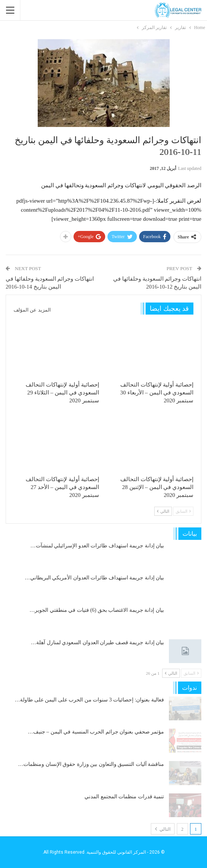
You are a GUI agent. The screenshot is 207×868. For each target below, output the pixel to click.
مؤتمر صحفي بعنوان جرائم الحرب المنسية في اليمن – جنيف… (96, 732)
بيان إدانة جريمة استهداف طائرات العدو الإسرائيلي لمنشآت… (97, 546)
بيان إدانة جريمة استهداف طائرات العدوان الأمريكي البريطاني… (95, 578)
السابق (183, 511)
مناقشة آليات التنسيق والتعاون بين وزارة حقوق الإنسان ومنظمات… (91, 764)
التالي (163, 511)
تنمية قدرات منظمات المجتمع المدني (124, 797)
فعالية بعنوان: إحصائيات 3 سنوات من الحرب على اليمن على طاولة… (89, 700)
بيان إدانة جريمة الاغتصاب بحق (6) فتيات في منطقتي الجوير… (97, 610)
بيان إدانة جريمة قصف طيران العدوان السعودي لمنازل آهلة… (97, 643)
